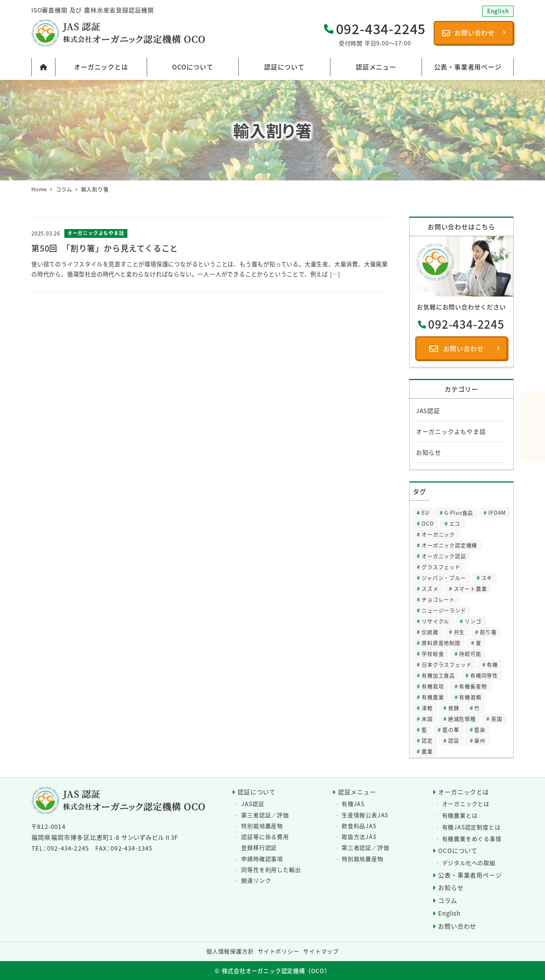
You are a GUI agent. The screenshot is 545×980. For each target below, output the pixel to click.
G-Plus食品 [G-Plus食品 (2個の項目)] (459, 513)
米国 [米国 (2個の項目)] (427, 719)
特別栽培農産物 (262, 826)
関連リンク (256, 880)
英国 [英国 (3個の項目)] (497, 719)
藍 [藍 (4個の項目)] (424, 729)
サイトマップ (321, 951)
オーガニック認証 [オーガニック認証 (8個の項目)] (444, 556)
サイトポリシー (279, 951)
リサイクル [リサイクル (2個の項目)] (435, 621)
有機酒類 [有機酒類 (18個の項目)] (470, 697)
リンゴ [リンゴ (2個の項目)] (473, 621)
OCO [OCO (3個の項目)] (428, 523)
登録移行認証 (259, 847)
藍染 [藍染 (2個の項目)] (480, 729)
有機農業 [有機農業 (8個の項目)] (433, 697)
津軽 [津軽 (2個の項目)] (427, 708)
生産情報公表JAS (365, 815)
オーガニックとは (463, 792)
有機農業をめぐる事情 (472, 839)
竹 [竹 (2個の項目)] (477, 708)
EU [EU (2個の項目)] (425, 513)
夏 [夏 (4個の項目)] (479, 643)
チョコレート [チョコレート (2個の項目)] (438, 599)
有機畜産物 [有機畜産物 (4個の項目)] (473, 686)
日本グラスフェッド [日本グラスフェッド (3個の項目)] (447, 664)
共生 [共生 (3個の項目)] (459, 632)
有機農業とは (460, 815)
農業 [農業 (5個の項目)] (427, 751)
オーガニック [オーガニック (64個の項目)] (438, 534)
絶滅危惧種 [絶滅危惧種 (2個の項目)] (462, 719)
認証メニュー (357, 792)
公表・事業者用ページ (470, 875)
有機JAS (353, 804)
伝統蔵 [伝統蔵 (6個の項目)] (430, 632)
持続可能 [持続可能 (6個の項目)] (470, 654)
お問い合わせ (457, 926)
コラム (448, 900)
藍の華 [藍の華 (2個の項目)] (451, 729)
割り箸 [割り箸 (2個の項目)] (488, 632)
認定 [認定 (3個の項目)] (427, 740)
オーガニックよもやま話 (451, 431)
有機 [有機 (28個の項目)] (492, 664)
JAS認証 (428, 410)
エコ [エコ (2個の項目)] (455, 523)
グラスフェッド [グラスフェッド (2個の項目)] (441, 567)
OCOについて (458, 850)
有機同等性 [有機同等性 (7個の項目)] (484, 675)
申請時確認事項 (262, 859)
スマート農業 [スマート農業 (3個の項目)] (470, 588)
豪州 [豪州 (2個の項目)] (480, 740)
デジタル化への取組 (469, 863)
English (449, 913)
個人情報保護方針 (230, 951)
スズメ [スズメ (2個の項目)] (430, 588)
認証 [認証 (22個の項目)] (454, 740)
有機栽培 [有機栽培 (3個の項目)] (433, 686)
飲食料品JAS (359, 826)
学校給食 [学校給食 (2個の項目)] (433, 654)
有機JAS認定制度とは (471, 827)
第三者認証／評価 (265, 815)
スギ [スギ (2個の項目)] (487, 578)
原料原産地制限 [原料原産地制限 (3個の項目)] (441, 643)
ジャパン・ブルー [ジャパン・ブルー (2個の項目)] (444, 578)
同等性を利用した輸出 (271, 870)
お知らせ (429, 452)
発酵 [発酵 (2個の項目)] (454, 708)
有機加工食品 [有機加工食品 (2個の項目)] (438, 675)
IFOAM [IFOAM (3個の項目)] (497, 513)
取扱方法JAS (359, 837)
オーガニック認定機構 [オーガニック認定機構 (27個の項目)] (449, 545)
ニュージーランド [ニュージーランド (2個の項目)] (444, 610)
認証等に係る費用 (265, 837)
